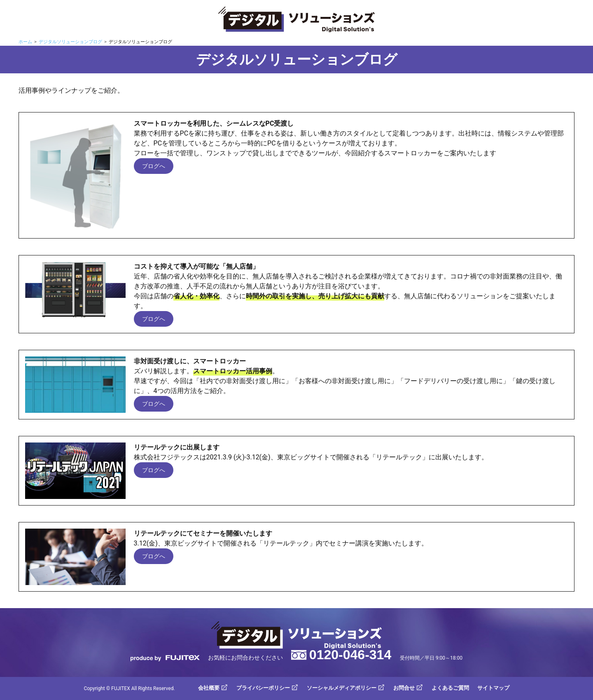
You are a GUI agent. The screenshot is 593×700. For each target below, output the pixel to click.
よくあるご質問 (450, 688)
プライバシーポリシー (263, 688)
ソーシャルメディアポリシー (342, 688)
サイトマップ (493, 688)
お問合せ (404, 688)
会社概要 (209, 688)
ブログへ (154, 166)
